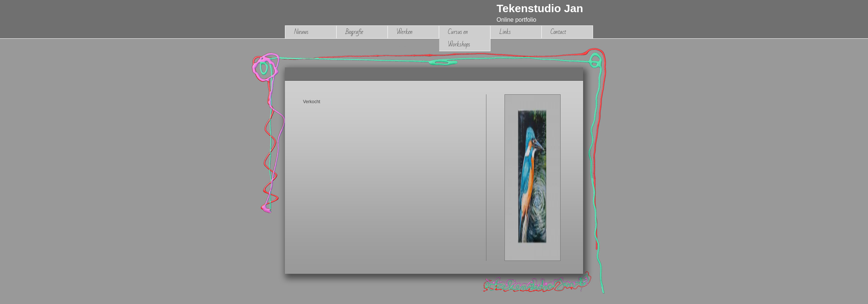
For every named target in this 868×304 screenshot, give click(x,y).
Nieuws (301, 32)
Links (505, 32)
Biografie (354, 32)
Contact (558, 32)
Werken (405, 32)
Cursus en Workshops (459, 38)
